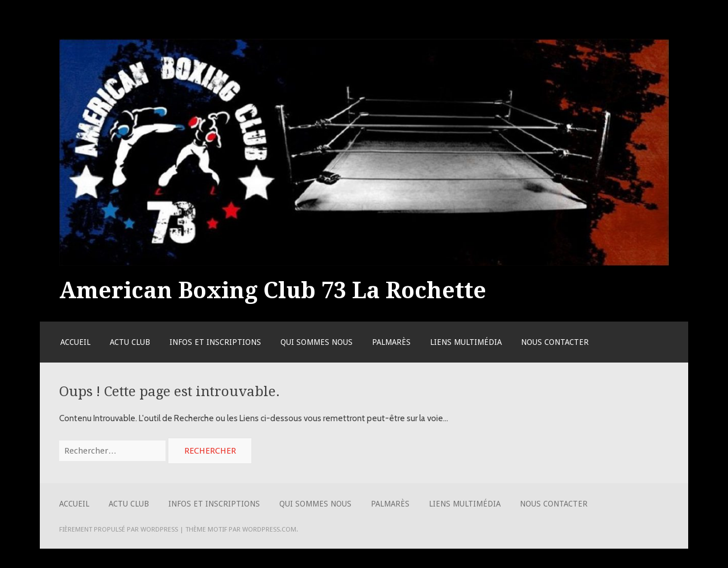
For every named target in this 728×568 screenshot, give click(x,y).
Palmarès (391, 342)
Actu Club (130, 342)
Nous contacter (555, 342)
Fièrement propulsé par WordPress (119, 529)
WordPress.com (269, 529)
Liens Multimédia (466, 342)
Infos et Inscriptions (215, 342)
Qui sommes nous (317, 342)
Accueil (75, 342)
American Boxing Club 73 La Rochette (273, 290)
